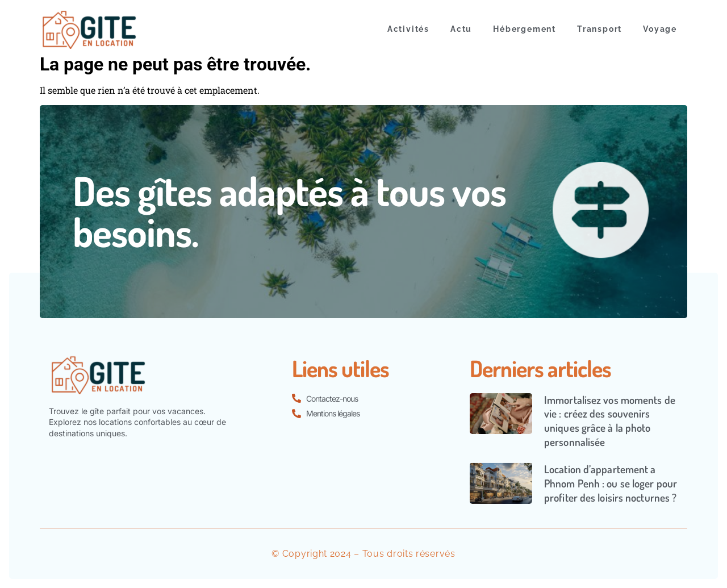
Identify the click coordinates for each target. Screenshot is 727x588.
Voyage (660, 29)
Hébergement (525, 29)
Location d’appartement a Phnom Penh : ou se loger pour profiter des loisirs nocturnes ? (611, 483)
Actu (461, 29)
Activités (408, 29)
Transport (599, 29)
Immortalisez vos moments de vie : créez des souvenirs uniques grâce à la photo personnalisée (610, 421)
